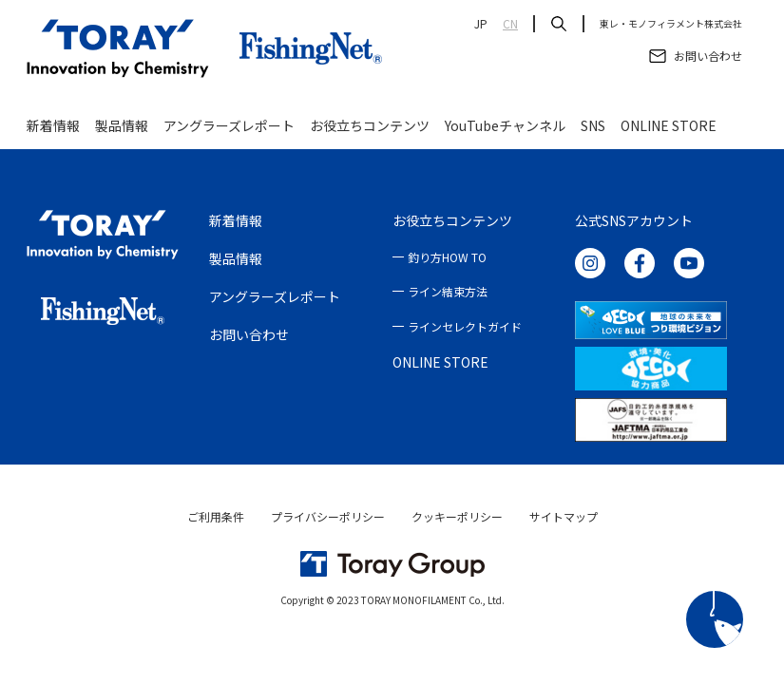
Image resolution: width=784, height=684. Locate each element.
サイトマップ (564, 516)
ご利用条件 (216, 516)
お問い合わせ (249, 334)
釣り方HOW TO (447, 257)
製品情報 (122, 125)
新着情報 (53, 125)
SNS (593, 125)
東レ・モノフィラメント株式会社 (671, 24)
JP (481, 24)
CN (510, 24)
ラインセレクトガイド (465, 326)
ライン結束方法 (448, 291)
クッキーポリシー (457, 516)
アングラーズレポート (229, 125)
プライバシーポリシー (328, 516)
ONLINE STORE (669, 125)
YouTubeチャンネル (505, 125)
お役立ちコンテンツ (370, 125)
